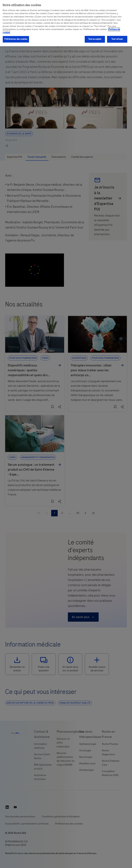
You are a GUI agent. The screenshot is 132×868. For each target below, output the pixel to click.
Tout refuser (117, 39)
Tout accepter (95, 39)
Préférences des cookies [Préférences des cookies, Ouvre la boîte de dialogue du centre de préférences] (16, 39)
